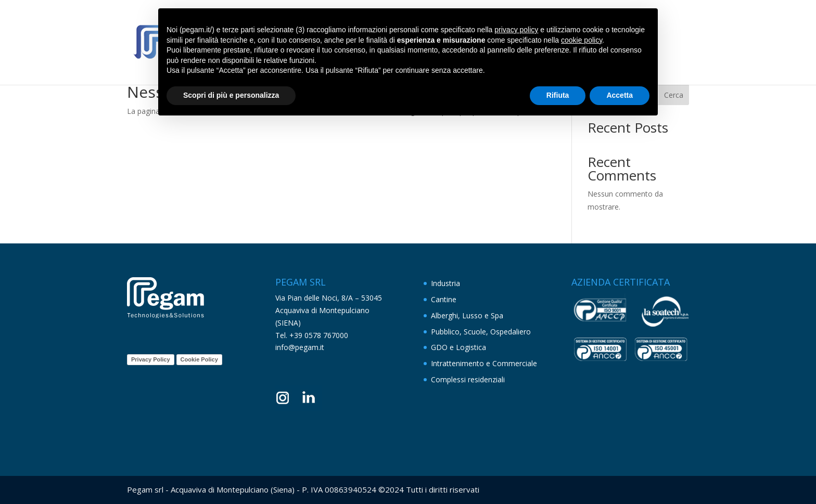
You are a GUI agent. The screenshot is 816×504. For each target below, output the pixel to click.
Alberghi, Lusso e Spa (467, 315)
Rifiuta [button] (558, 95)
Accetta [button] (620, 95)
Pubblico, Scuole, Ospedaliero (481, 332)
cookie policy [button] (582, 40)
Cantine (444, 299)
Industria (445, 283)
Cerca (674, 95)
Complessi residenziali (468, 379)
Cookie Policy (199, 359)
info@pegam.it (300, 347)
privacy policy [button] (516, 30)
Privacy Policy (151, 359)
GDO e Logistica (458, 347)
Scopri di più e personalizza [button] (231, 95)
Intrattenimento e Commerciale (484, 363)
